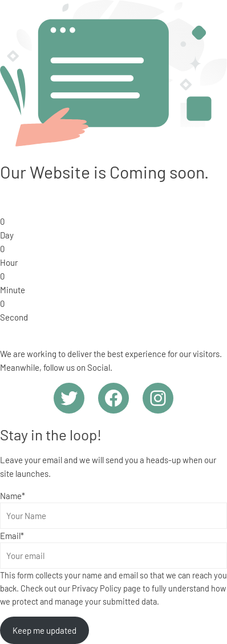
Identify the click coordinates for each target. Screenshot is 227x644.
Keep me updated (44, 630)
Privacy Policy (97, 588)
